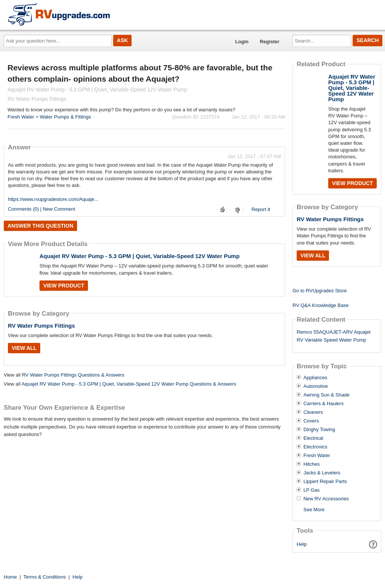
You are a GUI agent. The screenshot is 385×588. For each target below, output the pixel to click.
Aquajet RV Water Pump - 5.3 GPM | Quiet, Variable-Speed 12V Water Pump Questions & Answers (129, 384)
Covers (311, 421)
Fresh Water (21, 117)
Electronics (315, 447)
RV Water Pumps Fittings (41, 326)
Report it (261, 209)
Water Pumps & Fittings (65, 117)
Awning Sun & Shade (327, 395)
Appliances (315, 378)
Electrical (313, 438)
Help (302, 544)
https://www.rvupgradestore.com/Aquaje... (53, 199)
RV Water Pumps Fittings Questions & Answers (73, 375)
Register (270, 42)
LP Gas (311, 490)
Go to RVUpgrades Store (320, 291)
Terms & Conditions (45, 577)
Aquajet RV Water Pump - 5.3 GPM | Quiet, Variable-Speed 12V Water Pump (139, 256)
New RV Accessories (326, 499)
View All (24, 348)
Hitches (311, 464)
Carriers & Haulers (324, 404)
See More (314, 510)
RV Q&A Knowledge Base (321, 305)
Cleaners (313, 412)
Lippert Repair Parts (325, 482)
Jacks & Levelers (322, 473)
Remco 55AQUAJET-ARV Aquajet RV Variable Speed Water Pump (333, 336)
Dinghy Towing (319, 430)
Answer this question (40, 226)
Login (242, 42)
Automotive (316, 386)
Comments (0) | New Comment (42, 209)
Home (10, 577)
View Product (64, 286)
